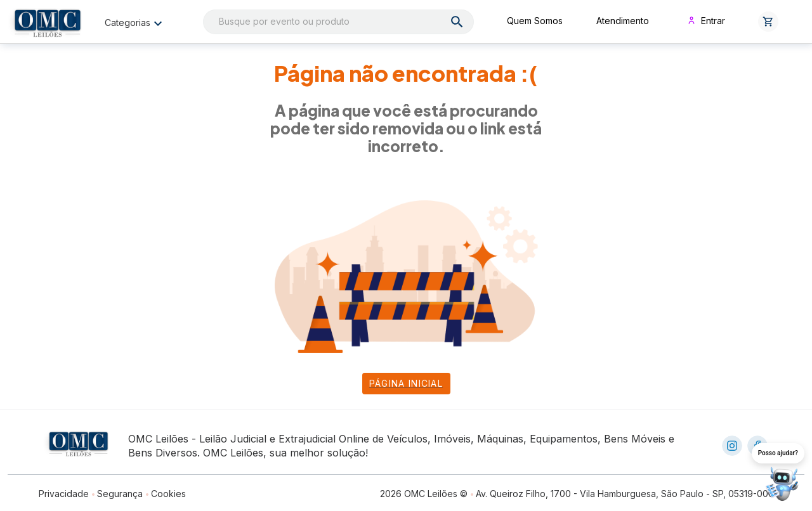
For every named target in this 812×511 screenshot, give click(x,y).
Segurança (120, 494)
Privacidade (64, 494)
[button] (768, 22)
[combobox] (338, 22)
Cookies (168, 494)
